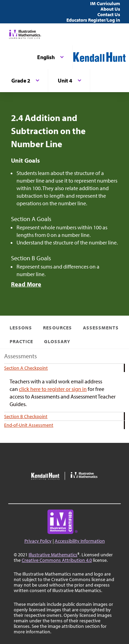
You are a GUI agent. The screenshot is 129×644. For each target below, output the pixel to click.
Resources (57, 328)
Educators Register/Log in (93, 20)
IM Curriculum (105, 3)
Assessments (101, 328)
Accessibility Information (80, 541)
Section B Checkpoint (26, 416)
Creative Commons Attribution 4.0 (57, 560)
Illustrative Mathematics (53, 555)
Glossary (57, 341)
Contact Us (109, 14)
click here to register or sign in (53, 389)
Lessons (21, 328)
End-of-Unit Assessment (29, 425)
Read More (26, 284)
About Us (110, 9)
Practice (21, 341)
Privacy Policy (38, 541)
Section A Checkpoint (26, 368)
